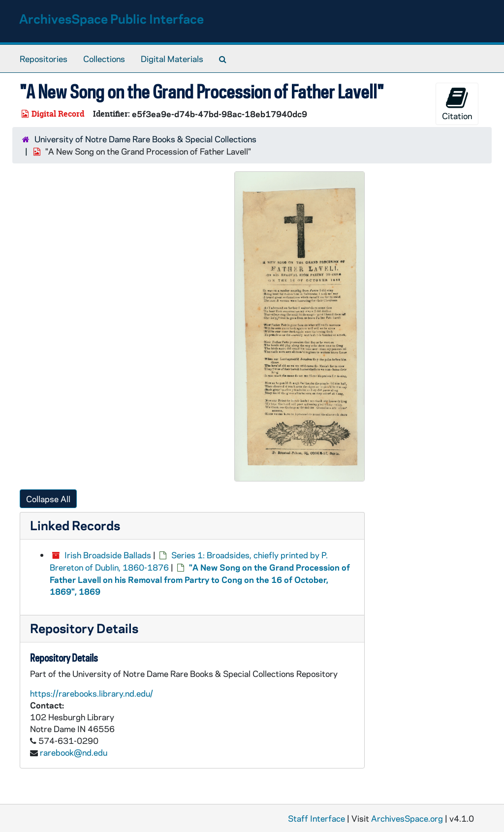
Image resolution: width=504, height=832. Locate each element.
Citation (457, 104)
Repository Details (84, 628)
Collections (104, 59)
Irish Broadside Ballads (108, 555)
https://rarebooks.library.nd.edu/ (92, 693)
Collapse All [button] (48, 499)
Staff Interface (316, 818)
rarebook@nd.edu (74, 752)
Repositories (44, 59)
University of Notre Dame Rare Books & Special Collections (145, 139)
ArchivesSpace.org (407, 818)
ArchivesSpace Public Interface (111, 18)
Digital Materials (172, 59)
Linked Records (75, 525)
